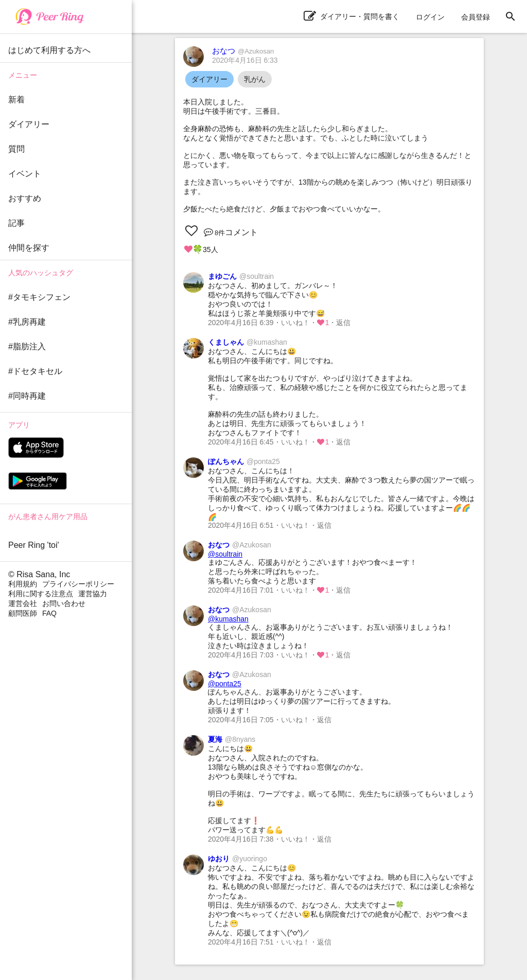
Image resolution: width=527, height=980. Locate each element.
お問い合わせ (64, 603)
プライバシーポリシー (78, 584)
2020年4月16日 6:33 (245, 60)
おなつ (243, 51)
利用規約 (23, 584)
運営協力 (93, 594)
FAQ (49, 613)
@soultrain (225, 554)
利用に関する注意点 (41, 594)
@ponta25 (225, 684)
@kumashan (228, 619)
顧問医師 (23, 613)
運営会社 (23, 603)
